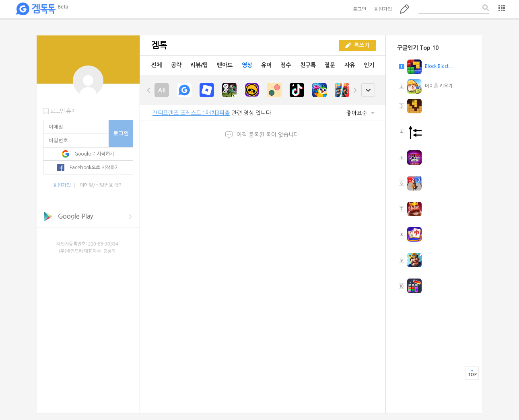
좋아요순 (360, 113)
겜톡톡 (42, 9)
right (355, 90)
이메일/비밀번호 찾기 (101, 185)
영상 (247, 65)
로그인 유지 (63, 111)
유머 (266, 65)
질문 (330, 65)
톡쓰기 (405, 9)
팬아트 (225, 65)
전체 (157, 65)
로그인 (359, 9)
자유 (350, 65)
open (368, 90)
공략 (176, 65)
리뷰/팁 (199, 65)
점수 (286, 65)
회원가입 (383, 9)
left (149, 90)
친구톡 (308, 65)
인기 (369, 65)
